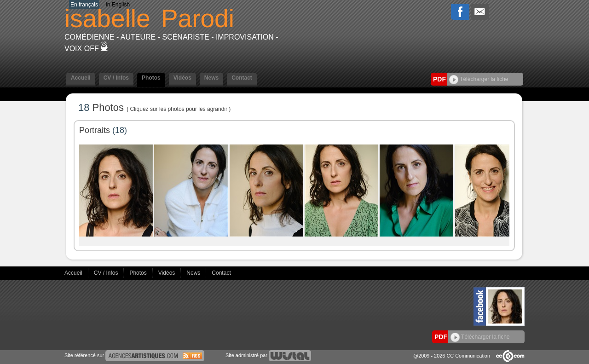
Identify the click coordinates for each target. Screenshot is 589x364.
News (211, 78)
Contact (242, 78)
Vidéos (182, 78)
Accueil (81, 78)
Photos (151, 78)
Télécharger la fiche (479, 79)
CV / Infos (116, 78)
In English (118, 5)
